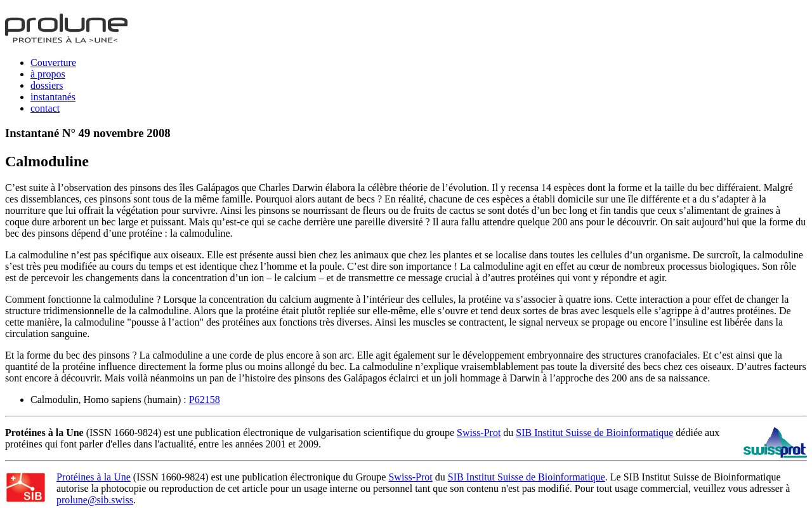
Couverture (53, 63)
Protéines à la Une (94, 477)
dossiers (47, 85)
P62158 (205, 400)
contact (45, 108)
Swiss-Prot (479, 433)
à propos (48, 74)
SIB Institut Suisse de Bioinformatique (594, 433)
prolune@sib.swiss (95, 500)
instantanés (53, 97)
